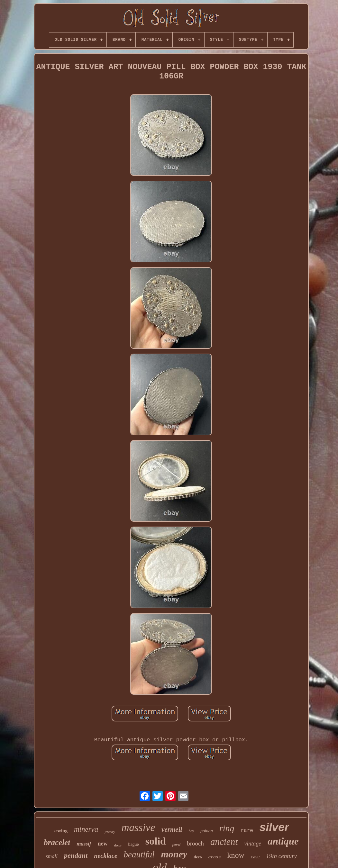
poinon (207, 831)
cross (214, 857)
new (102, 844)
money (174, 854)
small (52, 856)
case (255, 857)
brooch (195, 843)
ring (227, 828)
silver (274, 827)
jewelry (110, 832)
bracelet (57, 842)
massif (84, 844)
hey (191, 831)
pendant (76, 855)
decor (118, 845)
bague (133, 844)
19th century (281, 856)
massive (138, 827)
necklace (105, 856)
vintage (253, 844)
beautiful (139, 854)
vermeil (172, 829)
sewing (61, 831)
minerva (86, 829)
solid (156, 841)
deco (198, 857)
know (236, 855)
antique (283, 841)
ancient (224, 842)
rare (247, 831)
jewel (176, 845)
